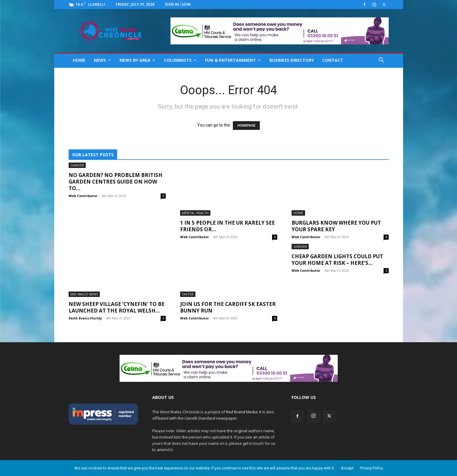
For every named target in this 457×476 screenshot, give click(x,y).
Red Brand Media (242, 412)
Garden (77, 165)
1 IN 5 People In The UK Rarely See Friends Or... (227, 226)
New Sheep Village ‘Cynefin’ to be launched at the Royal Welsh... (117, 307)
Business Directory (292, 60)
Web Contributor (83, 196)
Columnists (180, 60)
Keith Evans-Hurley (85, 318)
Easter (188, 294)
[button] (381, 61)
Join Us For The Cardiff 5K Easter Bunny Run (228, 307)
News (102, 60)
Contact (333, 60)
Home (79, 60)
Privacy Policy (371, 468)
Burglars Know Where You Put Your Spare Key (336, 226)
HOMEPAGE (246, 126)
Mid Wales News (84, 294)
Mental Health (195, 213)
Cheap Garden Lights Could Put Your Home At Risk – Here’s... (337, 260)
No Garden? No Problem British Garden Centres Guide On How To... (116, 182)
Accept (347, 468)
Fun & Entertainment (233, 60)
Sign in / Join (178, 4)
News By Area (137, 60)
